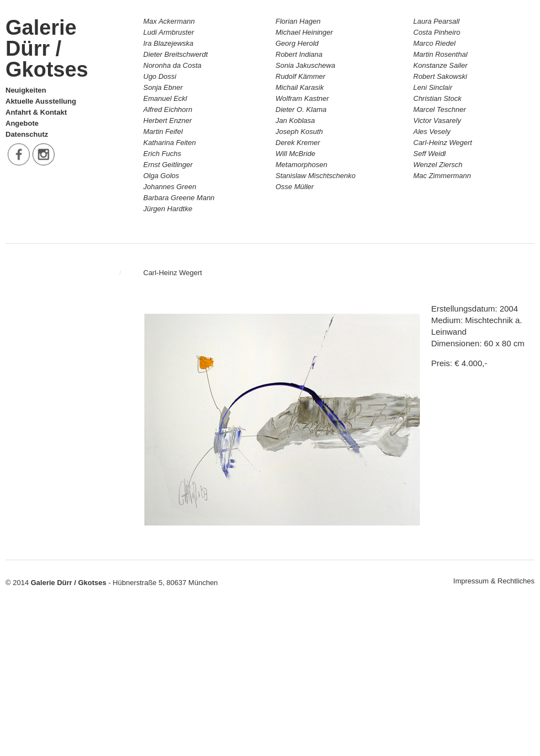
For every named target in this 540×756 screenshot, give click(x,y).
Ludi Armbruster (169, 32)
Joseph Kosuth (299, 132)
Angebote (22, 123)
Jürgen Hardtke (168, 209)
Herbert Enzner (168, 120)
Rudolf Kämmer (300, 76)
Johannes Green (170, 187)
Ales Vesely (432, 132)
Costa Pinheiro (437, 32)
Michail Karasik (299, 87)
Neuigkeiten (26, 90)
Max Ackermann (169, 21)
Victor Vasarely (437, 120)
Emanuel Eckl (165, 98)
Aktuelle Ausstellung (41, 101)
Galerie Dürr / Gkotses (47, 49)
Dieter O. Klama (301, 109)
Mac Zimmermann (442, 176)
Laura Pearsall (436, 21)
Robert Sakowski (440, 76)
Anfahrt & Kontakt (36, 112)
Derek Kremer (298, 143)
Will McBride (295, 154)
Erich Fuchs (162, 154)
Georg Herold (297, 43)
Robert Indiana (299, 54)
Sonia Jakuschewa (305, 65)
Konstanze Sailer (440, 65)
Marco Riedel (434, 43)
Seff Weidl (430, 154)
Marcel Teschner (440, 109)
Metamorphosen (301, 165)
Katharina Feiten (169, 143)
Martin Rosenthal (440, 54)
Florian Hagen (298, 21)
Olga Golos (161, 176)
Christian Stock (437, 98)
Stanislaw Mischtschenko (315, 176)
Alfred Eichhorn (168, 109)
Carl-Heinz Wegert (443, 143)
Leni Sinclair (433, 87)
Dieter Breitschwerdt (175, 54)
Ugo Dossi (160, 76)
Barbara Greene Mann (179, 198)
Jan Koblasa (295, 120)
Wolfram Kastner (302, 98)
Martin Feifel (163, 132)
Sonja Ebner (163, 87)
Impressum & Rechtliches (494, 581)
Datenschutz (27, 134)
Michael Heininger (304, 32)
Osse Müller (295, 187)
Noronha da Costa (172, 65)
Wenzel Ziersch (438, 165)
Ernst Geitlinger (168, 165)
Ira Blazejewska (168, 43)
